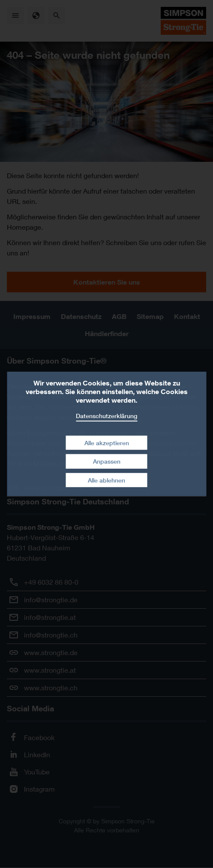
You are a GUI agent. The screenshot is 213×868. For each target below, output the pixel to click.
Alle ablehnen (106, 480)
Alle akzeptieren (107, 442)
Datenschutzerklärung (106, 416)
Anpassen (107, 461)
